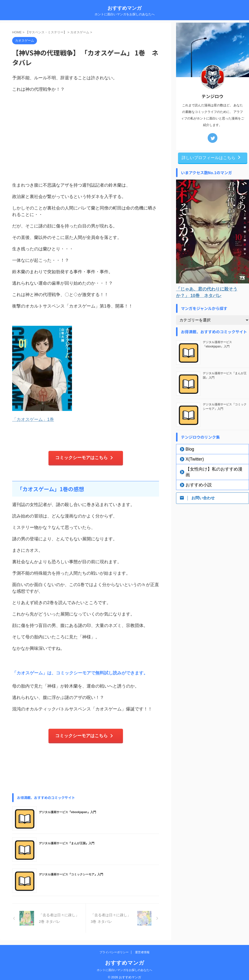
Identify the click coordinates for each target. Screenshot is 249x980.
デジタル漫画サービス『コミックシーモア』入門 (71, 870)
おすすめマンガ (124, 8)
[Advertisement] (86, 143)
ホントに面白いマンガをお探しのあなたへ (124, 966)
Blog (188, 448)
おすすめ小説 (195, 478)
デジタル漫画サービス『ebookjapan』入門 (67, 808)
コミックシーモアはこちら (84, 456)
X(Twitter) (192, 458)
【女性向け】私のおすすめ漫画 (208, 468)
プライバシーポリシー (114, 948)
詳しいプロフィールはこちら (211, 157)
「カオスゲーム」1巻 (33, 419)
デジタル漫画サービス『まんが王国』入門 (67, 839)
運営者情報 (142, 948)
